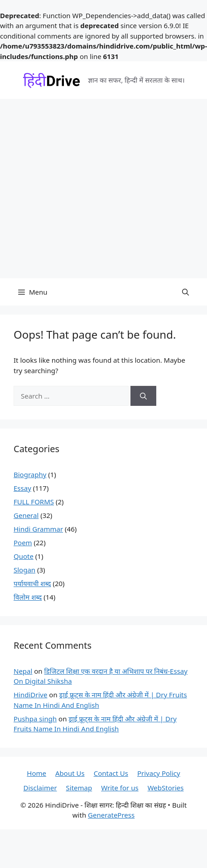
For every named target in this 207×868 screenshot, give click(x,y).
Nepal (23, 671)
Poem (23, 542)
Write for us (120, 788)
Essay (22, 488)
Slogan (24, 570)
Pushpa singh (35, 719)
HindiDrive (30, 695)
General (26, 515)
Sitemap (79, 788)
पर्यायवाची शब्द (32, 583)
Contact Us (111, 773)
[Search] (143, 396)
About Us (70, 773)
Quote (24, 556)
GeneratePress (111, 815)
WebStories (166, 788)
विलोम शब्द (28, 597)
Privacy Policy (159, 773)
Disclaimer (40, 788)
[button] (185, 292)
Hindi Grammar (38, 529)
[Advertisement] (85, 189)
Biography (30, 474)
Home (36, 773)
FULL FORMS (34, 502)
